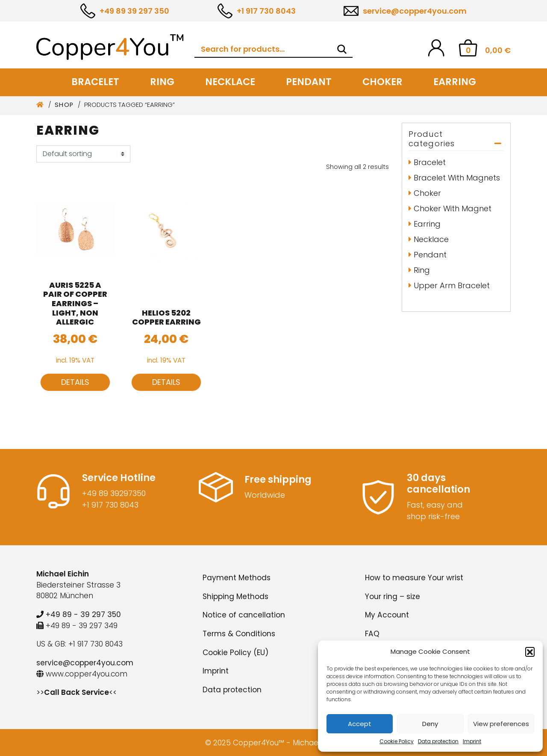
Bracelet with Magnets (457, 178)
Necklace (230, 82)
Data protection (438, 741)
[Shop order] (83, 154)
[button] (530, 652)
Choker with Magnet (453, 208)
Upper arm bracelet (452, 285)
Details (75, 382)
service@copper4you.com (415, 11)
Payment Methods (237, 578)
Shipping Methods (235, 597)
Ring (162, 82)
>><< (76, 692)
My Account (387, 615)
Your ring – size (393, 597)
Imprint (472, 741)
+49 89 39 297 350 (134, 11)
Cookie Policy (397, 741)
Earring (455, 82)
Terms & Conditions (239, 634)
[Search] (342, 49)
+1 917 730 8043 (266, 11)
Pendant (309, 82)
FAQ (372, 634)
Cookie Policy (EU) (235, 653)
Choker (382, 82)
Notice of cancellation (244, 615)
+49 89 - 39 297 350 (79, 614)
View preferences (501, 724)
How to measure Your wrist (414, 578)
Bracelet (95, 82)
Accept (360, 724)
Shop (64, 105)
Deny (430, 724)
